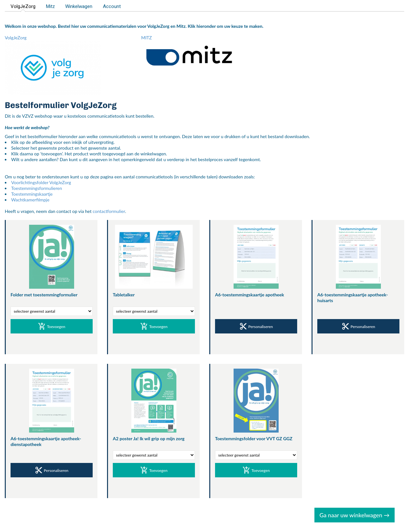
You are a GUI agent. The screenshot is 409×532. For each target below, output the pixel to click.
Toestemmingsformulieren (37, 188)
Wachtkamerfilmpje (30, 200)
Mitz (50, 6)
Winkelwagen (79, 6)
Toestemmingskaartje (32, 194)
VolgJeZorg (23, 6)
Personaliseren (256, 327)
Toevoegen (52, 327)
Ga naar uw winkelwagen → (355, 515)
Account (112, 6)
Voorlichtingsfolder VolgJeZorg (41, 182)
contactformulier (109, 211)
